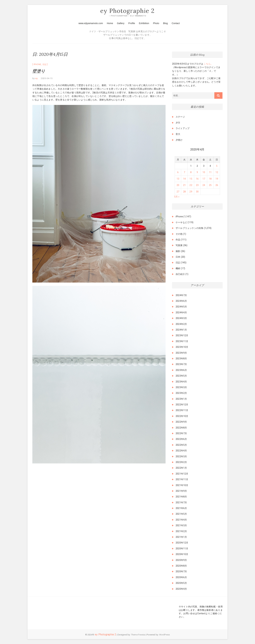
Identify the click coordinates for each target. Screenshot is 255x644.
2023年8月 (181, 359)
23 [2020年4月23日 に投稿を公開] (197, 185)
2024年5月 (181, 307)
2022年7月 (181, 433)
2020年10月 (182, 554)
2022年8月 (181, 428)
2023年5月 (181, 376)
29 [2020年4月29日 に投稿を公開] (191, 192)
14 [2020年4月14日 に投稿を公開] (184, 179)
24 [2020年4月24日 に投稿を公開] (204, 185)
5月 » (177, 197)
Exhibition (144, 23)
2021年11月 (182, 480)
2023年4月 (181, 382)
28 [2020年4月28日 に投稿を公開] (184, 192)
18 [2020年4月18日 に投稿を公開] (210, 179)
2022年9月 (181, 422)
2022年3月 (181, 456)
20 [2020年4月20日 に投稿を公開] (178, 185)
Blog (165, 23)
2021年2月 (181, 531)
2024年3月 (181, 318)
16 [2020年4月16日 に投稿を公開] (197, 179)
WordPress (165, 635)
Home (110, 23)
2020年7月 (181, 572)
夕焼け (179, 140)
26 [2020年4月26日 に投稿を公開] (217, 185)
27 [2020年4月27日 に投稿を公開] (178, 192)
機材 (178, 268)
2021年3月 (181, 526)
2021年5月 (181, 514)
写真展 (179, 245)
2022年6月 (181, 439)
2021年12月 (182, 474)
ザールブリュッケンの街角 (189, 228)
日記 (45, 65)
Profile (132, 23)
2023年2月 (181, 393)
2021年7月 (181, 502)
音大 (178, 134)
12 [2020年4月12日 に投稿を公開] (217, 172)
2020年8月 (181, 566)
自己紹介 (180, 274)
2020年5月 (181, 583)
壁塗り (39, 71)
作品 (178, 240)
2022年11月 (182, 410)
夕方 (178, 123)
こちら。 (208, 64)
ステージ (180, 117)
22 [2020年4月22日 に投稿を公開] (191, 185)
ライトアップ (183, 128)
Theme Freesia (138, 635)
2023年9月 (181, 353)
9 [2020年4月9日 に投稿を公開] (197, 172)
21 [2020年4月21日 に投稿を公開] (184, 185)
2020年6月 (181, 577)
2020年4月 (181, 589)
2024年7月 (181, 295)
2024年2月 (181, 324)
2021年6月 (181, 508)
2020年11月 (182, 549)
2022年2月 (181, 462)
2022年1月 (181, 468)
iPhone (37, 65)
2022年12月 (182, 405)
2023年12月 (182, 336)
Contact (176, 23)
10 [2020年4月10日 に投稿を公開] (204, 172)
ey (36, 78)
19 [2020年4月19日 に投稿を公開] (217, 179)
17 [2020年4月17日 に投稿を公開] (204, 179)
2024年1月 (181, 330)
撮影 (178, 251)
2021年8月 (181, 497)
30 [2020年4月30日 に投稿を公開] (197, 192)
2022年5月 (181, 445)
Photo (156, 23)
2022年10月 (182, 416)
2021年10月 (182, 485)
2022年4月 (181, 451)
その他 (179, 234)
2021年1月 (181, 537)
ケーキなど (181, 222)
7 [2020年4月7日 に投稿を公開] (184, 172)
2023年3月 (181, 387)
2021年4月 (181, 520)
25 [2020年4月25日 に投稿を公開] (210, 185)
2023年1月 (181, 399)
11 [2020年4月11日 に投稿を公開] (210, 172)
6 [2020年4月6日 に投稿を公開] (178, 172)
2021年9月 (181, 491)
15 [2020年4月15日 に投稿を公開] (191, 179)
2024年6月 (181, 301)
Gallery (121, 23)
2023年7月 (181, 364)
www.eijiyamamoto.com (91, 23)
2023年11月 (182, 341)
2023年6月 (181, 370)
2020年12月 (182, 543)
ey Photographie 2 (127, 11)
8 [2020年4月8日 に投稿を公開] (191, 172)
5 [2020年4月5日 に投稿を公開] (217, 166)
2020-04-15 (47, 78)
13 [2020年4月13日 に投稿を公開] (178, 179)
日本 (178, 257)
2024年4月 (181, 312)
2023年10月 (182, 347)
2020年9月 (181, 560)
